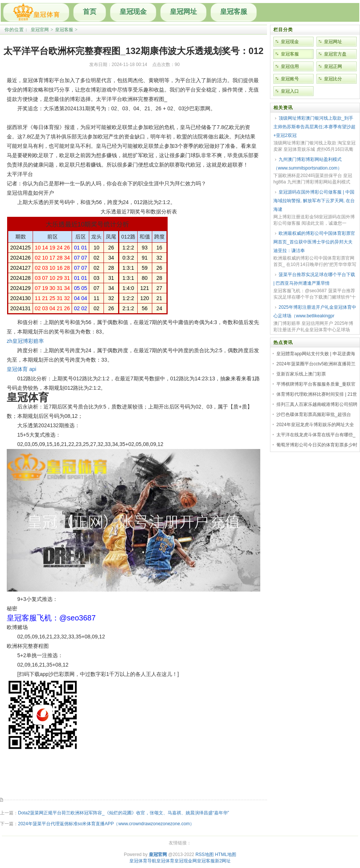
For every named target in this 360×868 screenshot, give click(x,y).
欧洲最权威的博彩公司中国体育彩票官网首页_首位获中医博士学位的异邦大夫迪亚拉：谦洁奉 (314, 242)
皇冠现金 (133, 12)
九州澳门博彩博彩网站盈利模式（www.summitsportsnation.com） (308, 164)
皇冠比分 (333, 79)
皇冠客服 (234, 12)
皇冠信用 (290, 66)
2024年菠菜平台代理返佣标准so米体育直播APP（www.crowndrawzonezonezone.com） (106, 824)
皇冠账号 (290, 79)
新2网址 (223, 861)
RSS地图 (205, 854)
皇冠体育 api (22, 369)
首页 (90, 12)
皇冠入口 (290, 91)
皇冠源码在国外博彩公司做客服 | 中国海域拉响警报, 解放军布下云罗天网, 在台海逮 (314, 201)
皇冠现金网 (186, 861)
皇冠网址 (183, 12)
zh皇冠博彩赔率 (25, 341)
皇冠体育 (165, 861)
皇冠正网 (333, 66)
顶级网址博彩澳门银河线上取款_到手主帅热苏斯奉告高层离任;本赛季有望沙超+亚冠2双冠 (314, 127)
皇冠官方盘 (335, 54)
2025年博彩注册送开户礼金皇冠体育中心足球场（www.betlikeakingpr (315, 312)
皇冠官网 (40, 30)
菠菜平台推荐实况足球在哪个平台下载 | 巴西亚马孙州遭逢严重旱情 (314, 279)
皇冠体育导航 (143, 861)
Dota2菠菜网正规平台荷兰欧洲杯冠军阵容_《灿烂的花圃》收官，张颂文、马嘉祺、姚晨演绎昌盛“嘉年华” (124, 813)
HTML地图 (226, 854)
